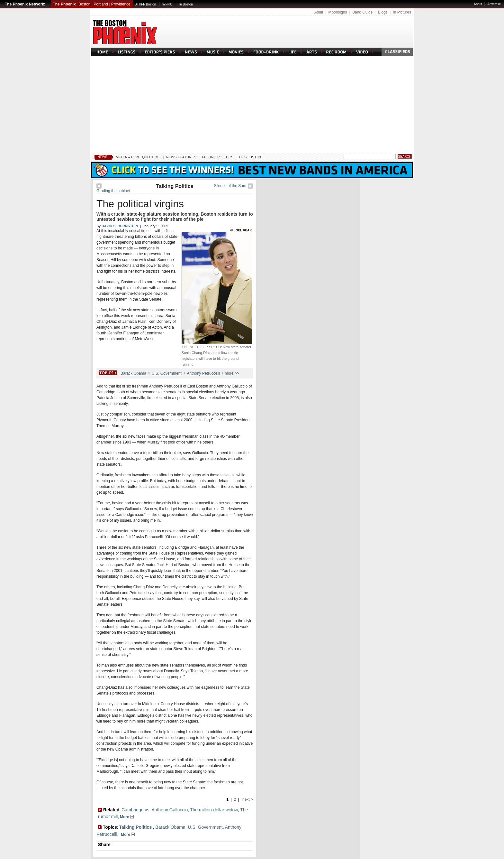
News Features (181, 157)
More (127, 817)
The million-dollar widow (214, 810)
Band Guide (362, 12)
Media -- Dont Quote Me (138, 157)
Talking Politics (217, 157)
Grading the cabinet (113, 191)
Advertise (494, 4)
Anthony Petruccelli (204, 373)
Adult (319, 12)
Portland (101, 4)
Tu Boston (186, 4)
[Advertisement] (252, 105)
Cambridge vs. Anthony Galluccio (155, 810)
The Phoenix (64, 4)
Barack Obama (133, 373)
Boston (84, 4)
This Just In (250, 157)
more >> (232, 373)
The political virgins (140, 204)
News (103, 157)
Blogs (383, 12)
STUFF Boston (145, 4)
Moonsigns (337, 12)
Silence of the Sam (230, 186)
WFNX (167, 4)
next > (247, 799)
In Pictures (402, 12)
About (478, 4)
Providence (121, 4)
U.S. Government (167, 373)
